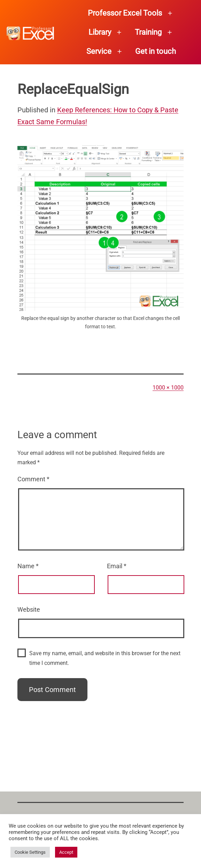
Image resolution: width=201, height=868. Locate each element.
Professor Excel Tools (125, 13)
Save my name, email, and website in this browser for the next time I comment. (105, 658)
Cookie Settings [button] (30, 852)
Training (148, 32)
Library (100, 32)
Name (28, 566)
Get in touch (156, 51)
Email (117, 566)
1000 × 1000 (168, 388)
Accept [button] (66, 852)
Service (99, 51)
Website (29, 609)
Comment (33, 479)
